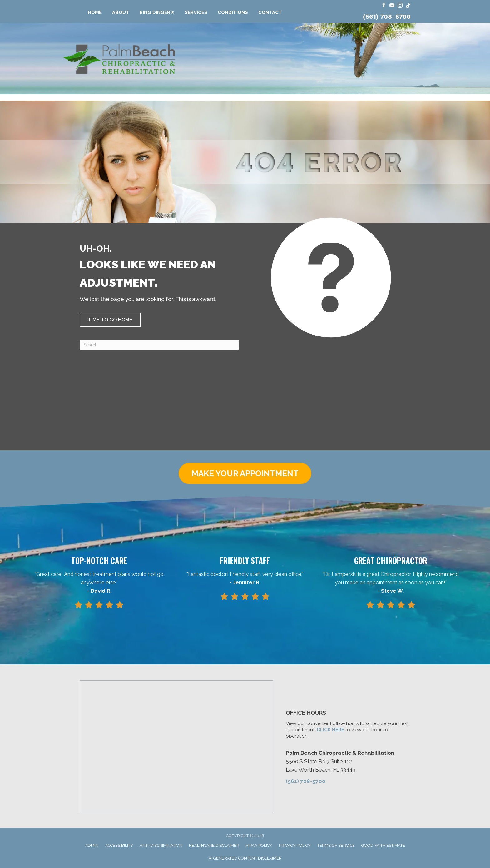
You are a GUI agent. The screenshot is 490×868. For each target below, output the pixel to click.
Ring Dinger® (157, 12)
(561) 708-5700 (387, 17)
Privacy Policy (295, 845)
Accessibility (119, 845)
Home (95, 12)
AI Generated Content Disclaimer (245, 858)
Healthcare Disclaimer (214, 845)
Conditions (233, 12)
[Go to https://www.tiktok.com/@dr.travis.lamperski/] (408, 6)
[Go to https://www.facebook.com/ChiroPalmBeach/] (384, 6)
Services (196, 12)
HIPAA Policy (259, 845)
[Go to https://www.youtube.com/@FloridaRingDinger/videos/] (392, 6)
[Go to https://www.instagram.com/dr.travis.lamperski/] (400, 6)
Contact (270, 12)
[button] (110, 320)
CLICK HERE (330, 730)
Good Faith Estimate (383, 845)
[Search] (159, 345)
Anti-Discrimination (161, 845)
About (121, 12)
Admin (92, 845)
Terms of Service (336, 845)
